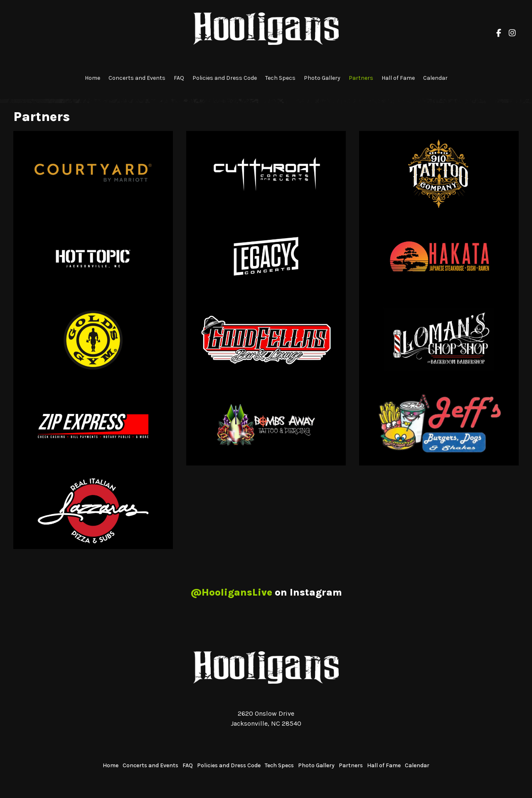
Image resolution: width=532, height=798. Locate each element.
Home (92, 78)
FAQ (179, 78)
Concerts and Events (137, 78)
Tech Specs (280, 78)
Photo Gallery (322, 78)
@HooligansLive (231, 592)
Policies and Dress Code (225, 78)
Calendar (435, 78)
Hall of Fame (398, 78)
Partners (361, 78)
